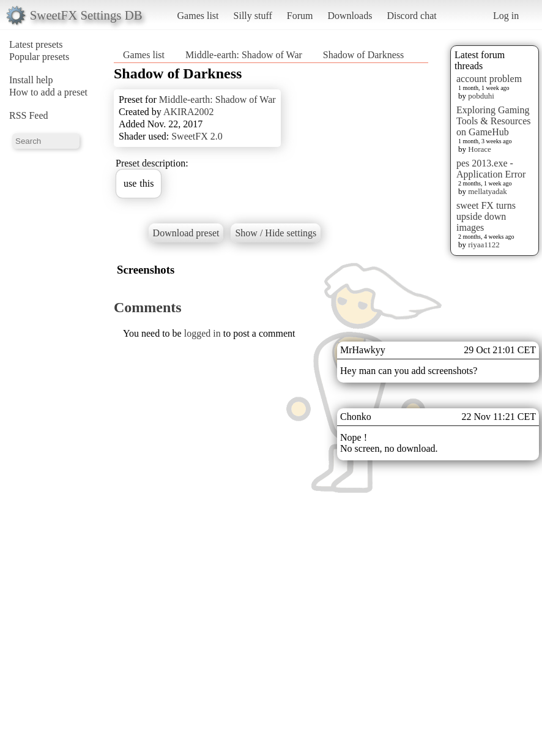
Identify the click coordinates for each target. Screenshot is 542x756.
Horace (480, 149)
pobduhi (481, 96)
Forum (300, 16)
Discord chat (411, 16)
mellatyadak (488, 191)
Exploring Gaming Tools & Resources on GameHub (494, 121)
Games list (198, 16)
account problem (489, 79)
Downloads (350, 16)
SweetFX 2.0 (197, 136)
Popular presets (39, 57)
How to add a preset (48, 92)
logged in (202, 333)
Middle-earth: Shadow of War (244, 55)
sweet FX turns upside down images (486, 216)
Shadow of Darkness (363, 55)
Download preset (186, 233)
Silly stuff (253, 16)
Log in (506, 16)
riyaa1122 (484, 245)
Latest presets (36, 44)
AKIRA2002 (189, 112)
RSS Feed (29, 115)
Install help (31, 80)
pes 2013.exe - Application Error (491, 169)
